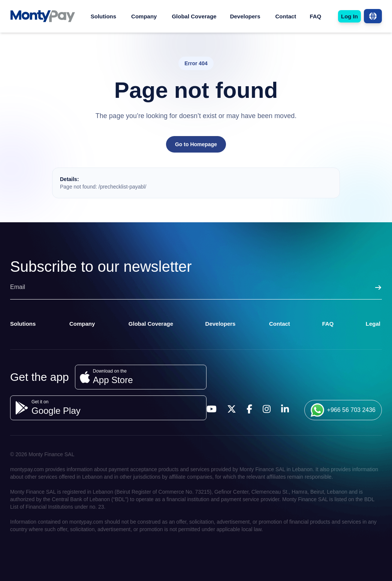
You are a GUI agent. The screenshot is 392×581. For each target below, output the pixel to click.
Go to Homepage (196, 144)
